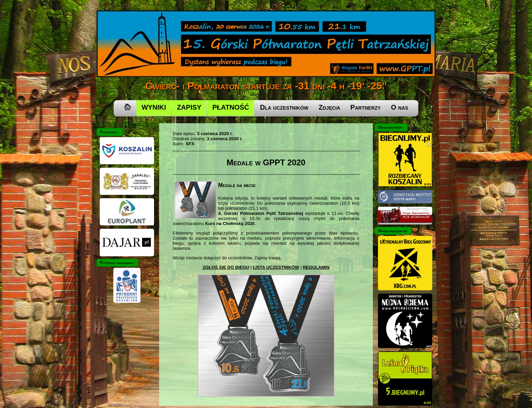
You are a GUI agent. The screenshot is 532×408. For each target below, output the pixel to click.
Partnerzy (366, 107)
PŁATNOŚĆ (231, 107)
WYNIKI (154, 107)
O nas (400, 107)
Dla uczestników (284, 107)
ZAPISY (189, 107)
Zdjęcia (329, 107)
